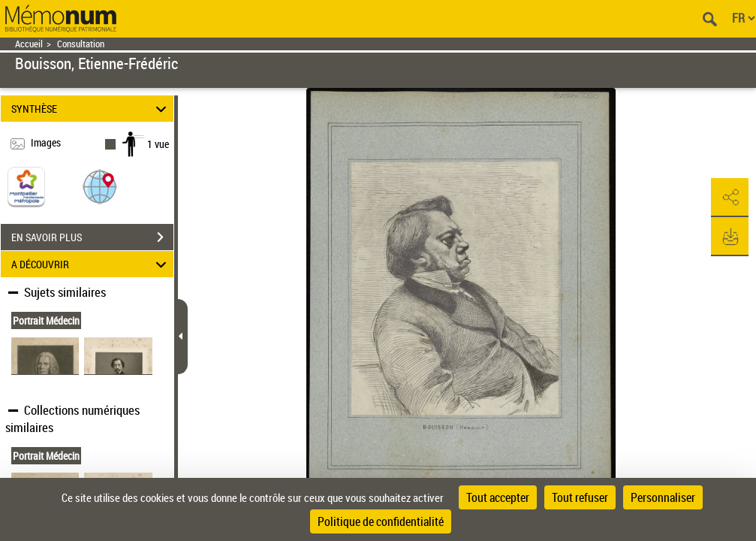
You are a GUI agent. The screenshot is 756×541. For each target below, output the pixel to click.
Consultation (81, 44)
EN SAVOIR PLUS (92, 237)
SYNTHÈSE (91, 109)
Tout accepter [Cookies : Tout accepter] (498, 497)
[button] (100, 186)
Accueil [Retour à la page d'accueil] (29, 44)
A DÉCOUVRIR (91, 264)
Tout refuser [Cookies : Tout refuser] (580, 497)
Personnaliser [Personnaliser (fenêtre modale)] (663, 497)
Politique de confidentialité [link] (381, 521)
